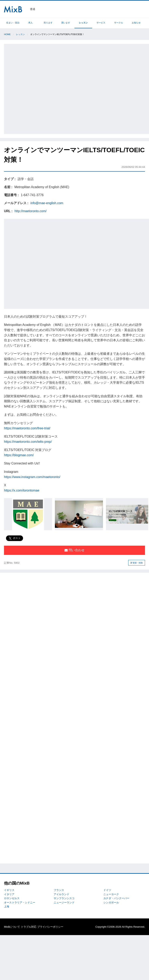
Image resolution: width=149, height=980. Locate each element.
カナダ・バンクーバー (116, 898)
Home (7, 34)
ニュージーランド (64, 902)
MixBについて (12, 927)
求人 (30, 23)
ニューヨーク (111, 894)
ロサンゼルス (12, 898)
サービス (101, 23)
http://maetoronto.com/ (30, 211)
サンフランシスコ (64, 898)
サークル (119, 23)
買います (66, 23)
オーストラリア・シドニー (20, 902)
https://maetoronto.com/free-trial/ (27, 428)
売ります (48, 23)
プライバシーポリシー (50, 927)
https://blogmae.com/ (19, 455)
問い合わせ (74, 550)
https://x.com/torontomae (22, 490)
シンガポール (111, 902)
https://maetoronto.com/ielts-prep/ (28, 442)
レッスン (83, 23)
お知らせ (136, 23)
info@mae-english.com (47, 203)
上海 (7, 907)
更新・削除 (137, 563)
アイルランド (61, 894)
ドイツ (107, 890)
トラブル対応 (29, 927)
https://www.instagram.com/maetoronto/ (32, 477)
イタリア (9, 894)
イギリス (9, 890)
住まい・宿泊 (13, 23)
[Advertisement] (45, 88)
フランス (59, 890)
